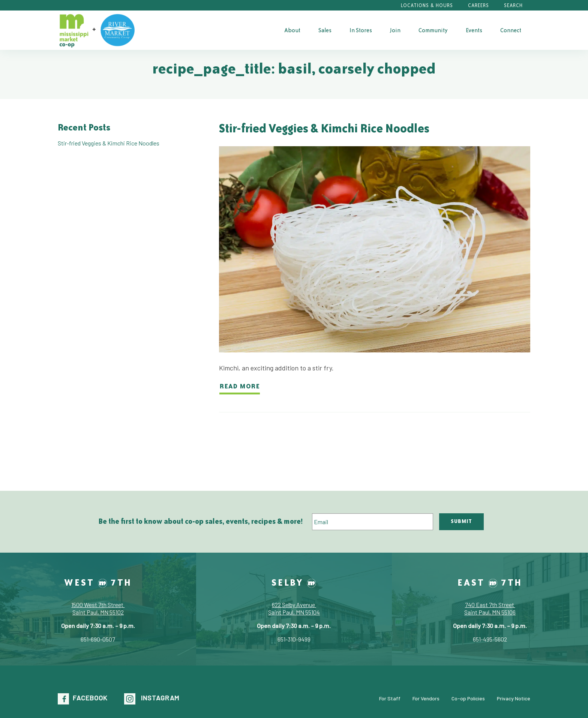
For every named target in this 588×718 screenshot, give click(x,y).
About (292, 30)
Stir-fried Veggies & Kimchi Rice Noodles (324, 128)
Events (474, 30)
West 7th (98, 582)
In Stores (361, 30)
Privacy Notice (514, 698)
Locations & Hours (427, 5)
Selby (294, 582)
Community (433, 30)
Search (513, 5)
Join (395, 30)
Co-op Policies (468, 698)
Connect (511, 30)
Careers (478, 5)
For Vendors (426, 698)
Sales (325, 30)
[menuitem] (292, 30)
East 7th (490, 582)
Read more (240, 386)
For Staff (390, 698)
